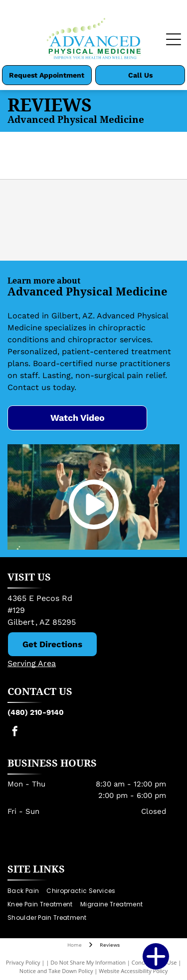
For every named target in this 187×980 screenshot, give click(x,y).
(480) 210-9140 (36, 712)
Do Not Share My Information (88, 962)
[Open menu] (174, 39)
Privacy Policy (23, 962)
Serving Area (32, 663)
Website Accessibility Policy (133, 971)
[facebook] (15, 733)
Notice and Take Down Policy (56, 971)
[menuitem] (27, 891)
